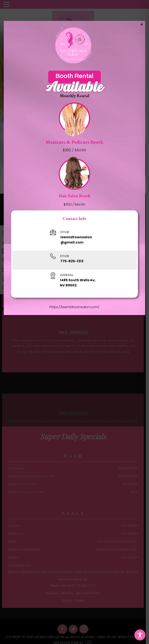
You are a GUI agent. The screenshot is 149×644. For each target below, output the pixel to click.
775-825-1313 (72, 261)
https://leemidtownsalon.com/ (75, 307)
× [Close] (142, 24)
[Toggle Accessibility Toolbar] (140, 635)
